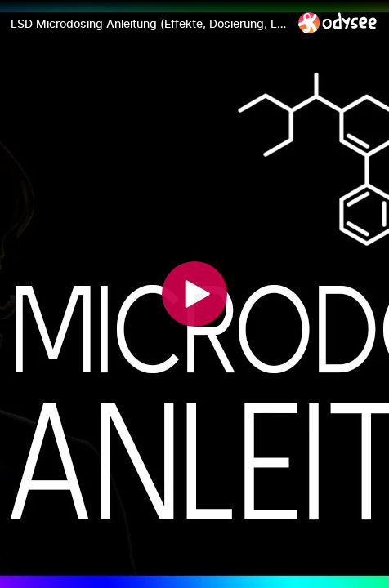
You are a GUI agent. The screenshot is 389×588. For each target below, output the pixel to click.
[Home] (338, 22)
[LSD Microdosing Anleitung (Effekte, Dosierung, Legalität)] (148, 24)
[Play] (194, 294)
